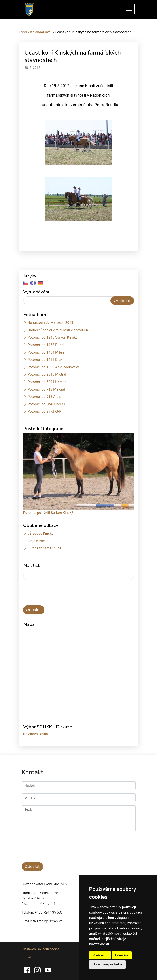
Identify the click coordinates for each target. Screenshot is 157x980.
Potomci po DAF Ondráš (46, 404)
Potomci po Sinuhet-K (44, 411)
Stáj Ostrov (36, 541)
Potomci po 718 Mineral (46, 389)
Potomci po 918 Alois (44, 397)
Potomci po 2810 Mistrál (47, 374)
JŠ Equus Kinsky (40, 533)
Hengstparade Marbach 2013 (50, 323)
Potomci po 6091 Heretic (47, 382)
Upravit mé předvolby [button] (107, 964)
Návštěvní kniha (36, 734)
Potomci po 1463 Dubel (46, 345)
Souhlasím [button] (100, 955)
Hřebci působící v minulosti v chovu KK (58, 330)
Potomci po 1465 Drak (45, 360)
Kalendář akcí (41, 32)
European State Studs (44, 548)
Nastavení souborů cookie (41, 949)
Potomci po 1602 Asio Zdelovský (53, 367)
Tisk (29, 957)
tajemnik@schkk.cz (48, 921)
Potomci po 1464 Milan (46, 352)
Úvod (23, 32)
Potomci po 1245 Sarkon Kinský (52, 337)
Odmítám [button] (122, 955)
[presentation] (57, 593)
